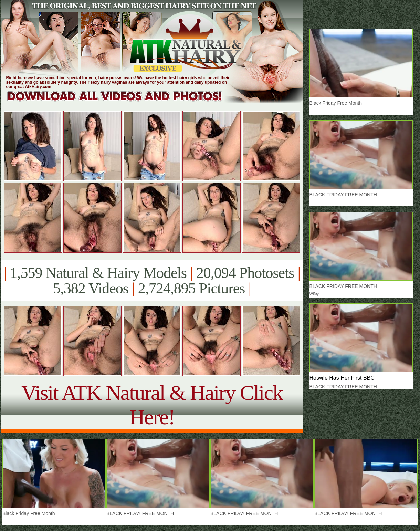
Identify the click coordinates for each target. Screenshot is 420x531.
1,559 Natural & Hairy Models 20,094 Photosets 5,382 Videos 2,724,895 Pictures (152, 281)
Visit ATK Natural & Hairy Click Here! (152, 405)
